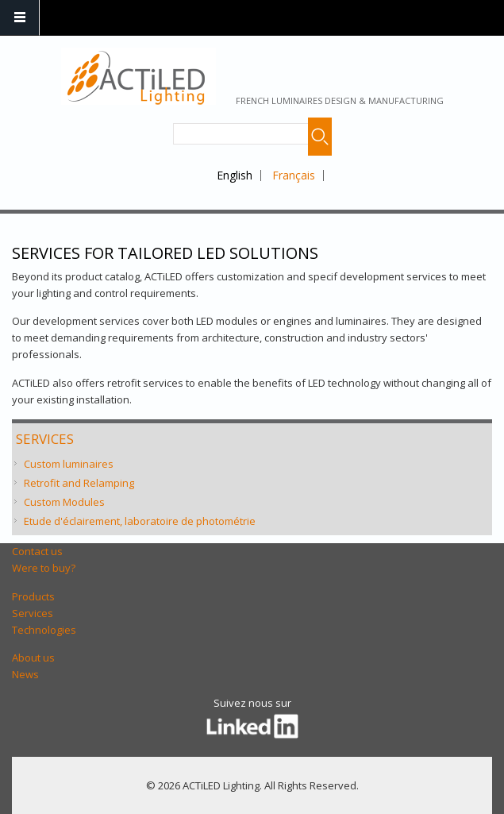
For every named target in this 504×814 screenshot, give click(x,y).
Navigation (20, 18)
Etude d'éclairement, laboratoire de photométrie (140, 521)
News (25, 674)
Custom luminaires (69, 464)
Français (294, 175)
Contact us (37, 551)
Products (33, 596)
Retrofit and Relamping (79, 483)
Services (45, 439)
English (235, 175)
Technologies (44, 630)
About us (33, 658)
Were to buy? (44, 568)
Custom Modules (64, 502)
